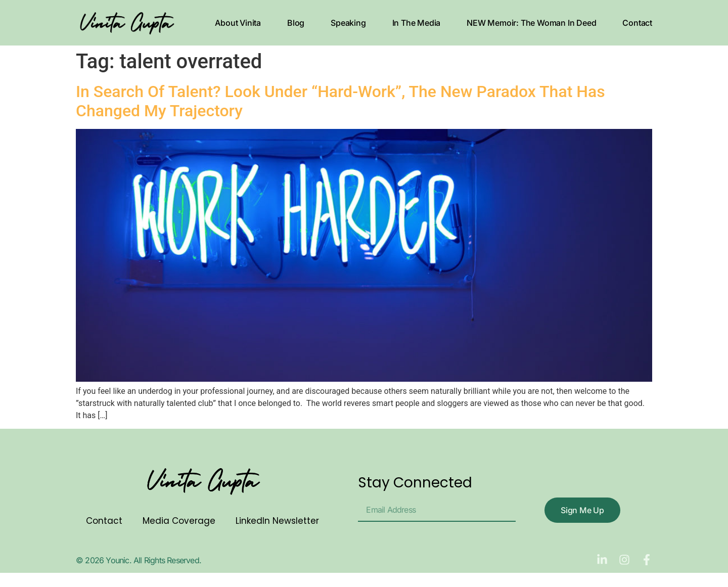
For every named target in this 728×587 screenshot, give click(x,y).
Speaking (348, 23)
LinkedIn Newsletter (277, 521)
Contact (637, 23)
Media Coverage (179, 521)
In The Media (417, 23)
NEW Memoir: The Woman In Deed (531, 23)
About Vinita (238, 23)
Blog (296, 23)
